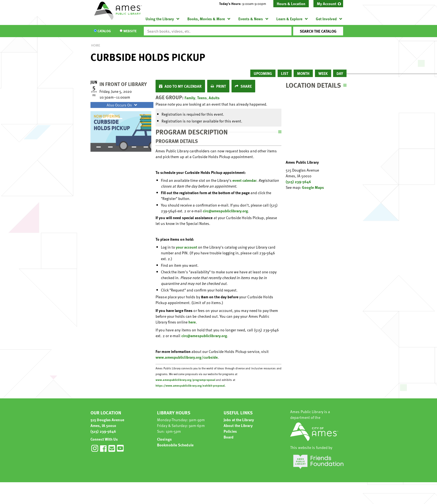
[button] (244, 4)
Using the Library (160, 19)
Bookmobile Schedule (175, 445)
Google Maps (313, 187)
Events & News (251, 19)
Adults (214, 98)
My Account (327, 4)
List (285, 73)
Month (303, 73)
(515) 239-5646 (298, 181)
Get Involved (326, 19)
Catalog (104, 31)
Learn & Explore (289, 19)
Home (96, 45)
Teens (202, 98)
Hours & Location (291, 4)
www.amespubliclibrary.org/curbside (187, 357)
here (192, 322)
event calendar (244, 180)
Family (190, 98)
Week (323, 73)
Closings (164, 439)
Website (130, 31)
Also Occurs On (122, 105)
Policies (230, 431)
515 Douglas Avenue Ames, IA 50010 (107, 422)
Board (229, 437)
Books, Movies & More (206, 19)
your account (186, 247)
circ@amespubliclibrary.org (225, 211)
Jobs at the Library (239, 420)
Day (340, 73)
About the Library (238, 425)
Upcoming (263, 73)
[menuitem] (328, 4)
